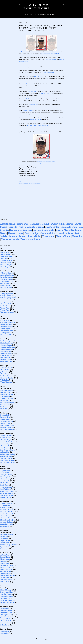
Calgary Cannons (6, 296)
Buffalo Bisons (5, 252)
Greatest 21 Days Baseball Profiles (37, 7)
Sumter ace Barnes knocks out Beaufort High (46, 161)
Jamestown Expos (29, 184)
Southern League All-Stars (9, 341)
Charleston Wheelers (7, 512)
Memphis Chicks (6, 359)
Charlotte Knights (6, 345)
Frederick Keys (5, 417)
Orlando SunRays (6, 361)
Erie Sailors (4, 561)
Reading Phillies (5, 333)
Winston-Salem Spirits (7, 429)
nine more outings (28, 110)
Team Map (50, 15)
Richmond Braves (6, 279)
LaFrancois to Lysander (44, 230)
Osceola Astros (5, 448)
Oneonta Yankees (6, 571)
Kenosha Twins (5, 481)
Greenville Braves (6, 351)
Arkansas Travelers (6, 368)
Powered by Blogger (41, 639)
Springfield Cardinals (7, 493)
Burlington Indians (6, 611)
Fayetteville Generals (7, 514)
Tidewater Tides (5, 285)
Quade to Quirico (48, 233)
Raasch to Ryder (65, 233)
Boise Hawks (4, 538)
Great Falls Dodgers (7, 596)
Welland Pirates (5, 582)
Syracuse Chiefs (5, 283)
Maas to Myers (63, 230)
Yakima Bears (4, 549)
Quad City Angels (6, 487)
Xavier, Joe (77, 236)
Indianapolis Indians (7, 256)
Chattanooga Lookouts (8, 347)
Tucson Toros (5, 310)
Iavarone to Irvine (69, 227)
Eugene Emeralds (6, 541)
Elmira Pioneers (5, 559)
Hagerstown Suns (6, 324)
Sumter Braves (5, 526)
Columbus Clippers (6, 273)
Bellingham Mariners (7, 534)
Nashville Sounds (6, 263)
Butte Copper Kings (7, 592)
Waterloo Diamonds (6, 495)
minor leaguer (37, 184)
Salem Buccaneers (6, 427)
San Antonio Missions (7, 376)
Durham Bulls (5, 415)
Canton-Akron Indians (8, 322)
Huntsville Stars (5, 357)
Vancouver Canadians (7, 312)
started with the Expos (27, 84)
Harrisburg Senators (7, 326)
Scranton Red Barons (7, 275)
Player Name (32, 15)
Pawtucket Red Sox (6, 277)
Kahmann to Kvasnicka (21, 230)
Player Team (42, 15)
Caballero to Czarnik (40, 224)
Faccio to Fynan (16, 227)
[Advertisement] (41, 200)
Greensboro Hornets (7, 518)
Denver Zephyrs (5, 254)
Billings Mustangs (6, 590)
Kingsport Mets (5, 619)
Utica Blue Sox (5, 578)
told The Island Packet (46, 129)
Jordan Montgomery (51, 59)
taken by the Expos (39, 76)
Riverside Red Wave (7, 399)
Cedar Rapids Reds (6, 477)
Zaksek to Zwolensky (30, 239)
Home (25, 15)
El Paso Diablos (5, 370)
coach (23, 184)
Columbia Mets (5, 508)
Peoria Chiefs (4, 485)
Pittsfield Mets (5, 573)
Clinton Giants (5, 479)
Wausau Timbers (5, 497)
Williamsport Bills (6, 335)
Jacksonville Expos (6, 353)
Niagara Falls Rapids (7, 569)
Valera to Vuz (48, 236)
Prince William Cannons (8, 425)
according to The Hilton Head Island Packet (39, 125)
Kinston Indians (5, 419)
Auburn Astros (5, 555)
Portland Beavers (6, 306)
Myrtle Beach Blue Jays (8, 520)
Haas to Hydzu (52, 227)
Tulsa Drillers (5, 380)
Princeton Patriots (6, 623)
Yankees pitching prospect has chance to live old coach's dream (47, 163)
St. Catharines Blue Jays (8, 576)
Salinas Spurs (4, 401)
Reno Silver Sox (5, 396)
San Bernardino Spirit (7, 403)
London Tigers (5, 329)
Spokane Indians (6, 547)
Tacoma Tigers (5, 308)
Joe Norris (22, 52)
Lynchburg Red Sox (7, 421)
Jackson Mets (5, 372)
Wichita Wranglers (6, 382)
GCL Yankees (5, 633)
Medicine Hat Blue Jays (8, 602)
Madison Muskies (6, 483)
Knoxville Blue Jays (6, 355)
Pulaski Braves (5, 625)
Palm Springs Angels (7, 394)
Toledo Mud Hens (6, 287)
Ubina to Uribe (34, 236)
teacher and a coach (35, 120)
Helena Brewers (5, 598)
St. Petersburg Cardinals (8, 454)
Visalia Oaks (4, 409)
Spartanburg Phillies (7, 524)
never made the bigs (49, 73)
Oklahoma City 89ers (7, 265)
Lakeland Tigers (5, 444)
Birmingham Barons (7, 343)
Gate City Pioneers (6, 594)
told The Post (57, 65)
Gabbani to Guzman (34, 227)
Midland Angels (5, 374)
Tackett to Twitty (17, 236)
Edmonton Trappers (7, 300)
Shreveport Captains (7, 378)
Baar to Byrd (22, 224)
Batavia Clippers (5, 557)
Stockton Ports (5, 407)
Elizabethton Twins (6, 613)
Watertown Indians (6, 580)
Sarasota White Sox (6, 456)
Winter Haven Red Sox (7, 462)
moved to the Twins (26, 99)
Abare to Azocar (8, 224)
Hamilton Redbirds (6, 565)
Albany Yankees (5, 320)
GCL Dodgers (5, 631)
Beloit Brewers (5, 473)
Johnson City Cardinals (8, 617)
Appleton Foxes (5, 471)
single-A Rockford (32, 91)
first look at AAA (33, 105)
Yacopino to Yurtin (10, 239)
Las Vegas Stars (5, 302)
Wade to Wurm (63, 236)
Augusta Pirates (5, 506)
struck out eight (45, 93)
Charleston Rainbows (7, 510)
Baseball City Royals (7, 436)
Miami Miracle (5, 446)
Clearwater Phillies (6, 438)
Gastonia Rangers (6, 516)
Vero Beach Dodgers (7, 458)
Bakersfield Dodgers (7, 390)
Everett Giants (5, 543)
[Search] (63, 4)
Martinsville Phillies (6, 621)
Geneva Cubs (5, 563)
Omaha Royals (5, 267)
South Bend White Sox (7, 491)
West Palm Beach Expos (8, 460)
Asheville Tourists (6, 503)
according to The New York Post (50, 54)
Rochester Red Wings (7, 281)
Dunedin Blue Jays (6, 440)
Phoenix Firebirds (6, 304)
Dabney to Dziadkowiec (62, 224)
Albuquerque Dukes (7, 294)
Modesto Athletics (6, 392)
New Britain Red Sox (7, 331)
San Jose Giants (5, 405)
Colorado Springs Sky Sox (8, 298)
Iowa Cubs (4, 259)
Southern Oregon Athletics (9, 545)
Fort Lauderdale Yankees (8, 442)
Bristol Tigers (5, 608)
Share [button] (20, 181)
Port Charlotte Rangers (8, 450)
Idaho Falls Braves (6, 600)
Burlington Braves (6, 475)
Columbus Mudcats (7, 349)
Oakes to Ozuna (15, 233)
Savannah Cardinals (6, 522)
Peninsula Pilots (5, 423)
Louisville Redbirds (6, 261)
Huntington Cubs (6, 615)
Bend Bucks (4, 536)
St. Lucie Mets (5, 452)
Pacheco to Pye (31, 233)
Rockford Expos (6, 489)
